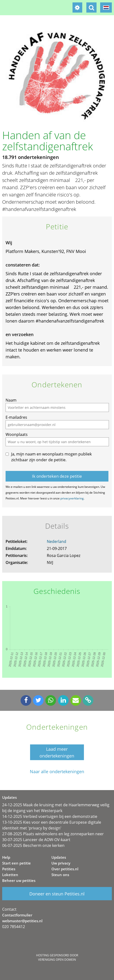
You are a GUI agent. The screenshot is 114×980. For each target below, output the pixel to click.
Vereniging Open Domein (57, 960)
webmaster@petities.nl (22, 921)
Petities (9, 869)
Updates (59, 857)
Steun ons (60, 875)
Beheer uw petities (19, 880)
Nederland (57, 541)
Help (6, 857)
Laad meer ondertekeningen (57, 752)
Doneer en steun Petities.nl (57, 894)
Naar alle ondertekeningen (57, 772)
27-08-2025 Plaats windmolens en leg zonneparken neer (53, 834)
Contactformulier (17, 915)
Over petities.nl (65, 869)
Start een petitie (16, 863)
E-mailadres (16, 417)
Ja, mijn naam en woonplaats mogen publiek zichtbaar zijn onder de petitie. (51, 457)
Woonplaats (17, 434)
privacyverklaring (72, 498)
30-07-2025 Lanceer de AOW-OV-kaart (36, 840)
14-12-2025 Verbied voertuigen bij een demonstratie (50, 816)
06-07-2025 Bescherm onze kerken (33, 845)
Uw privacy (61, 863)
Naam (11, 400)
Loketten (10, 875)
